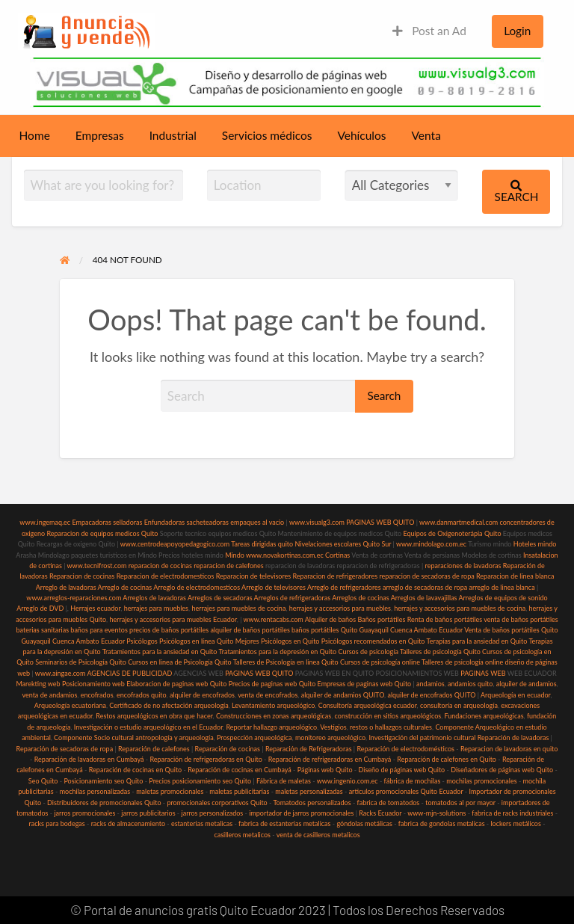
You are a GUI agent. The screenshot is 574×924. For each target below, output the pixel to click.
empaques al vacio (257, 522)
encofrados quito (142, 695)
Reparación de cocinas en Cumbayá (240, 770)
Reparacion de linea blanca (515, 576)
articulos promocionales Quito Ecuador (406, 791)
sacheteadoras (207, 522)
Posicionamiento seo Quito (103, 781)
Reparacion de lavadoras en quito (509, 749)
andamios (430, 684)
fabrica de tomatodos (389, 803)
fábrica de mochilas (413, 781)
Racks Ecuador (380, 813)
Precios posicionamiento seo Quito (200, 781)
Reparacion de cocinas (82, 576)
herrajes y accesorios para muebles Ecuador (173, 619)
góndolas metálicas (364, 823)
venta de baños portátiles (521, 619)
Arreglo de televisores (274, 587)
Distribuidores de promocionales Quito (104, 803)
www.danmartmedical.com (459, 522)
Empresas (100, 135)
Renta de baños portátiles (445, 619)
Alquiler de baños (330, 619)
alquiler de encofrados (202, 695)
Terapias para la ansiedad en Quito (477, 641)
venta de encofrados (268, 695)
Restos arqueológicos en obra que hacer (154, 716)
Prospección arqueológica (254, 737)
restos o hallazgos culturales (391, 727)
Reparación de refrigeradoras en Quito (206, 759)
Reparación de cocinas (228, 749)
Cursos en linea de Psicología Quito (180, 662)
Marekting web (38, 684)
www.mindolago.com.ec (431, 544)
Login (517, 31)
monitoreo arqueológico (330, 737)
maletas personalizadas (309, 791)
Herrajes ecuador (95, 608)
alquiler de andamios (527, 684)
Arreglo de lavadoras (66, 587)
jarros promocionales (84, 813)
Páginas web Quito (325, 770)
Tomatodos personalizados (312, 803)
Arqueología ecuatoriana (70, 705)
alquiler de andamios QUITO (343, 695)
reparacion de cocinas (160, 566)
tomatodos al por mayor (460, 803)
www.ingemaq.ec (46, 522)
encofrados (97, 695)
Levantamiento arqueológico (273, 705)
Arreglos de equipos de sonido (503, 598)
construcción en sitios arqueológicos (388, 716)
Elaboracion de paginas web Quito (176, 684)
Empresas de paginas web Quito (365, 684)
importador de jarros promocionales (301, 813)
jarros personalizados (213, 813)
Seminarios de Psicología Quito (81, 662)
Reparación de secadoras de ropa (65, 749)
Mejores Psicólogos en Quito (278, 641)
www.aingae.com (61, 673)
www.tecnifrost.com (97, 566)
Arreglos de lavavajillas (424, 598)
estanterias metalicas (202, 823)
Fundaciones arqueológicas (484, 716)
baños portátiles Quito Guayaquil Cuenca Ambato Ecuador (377, 630)
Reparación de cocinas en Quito (135, 770)
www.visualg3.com (317, 522)
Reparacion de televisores (254, 576)
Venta (426, 135)
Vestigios (333, 727)
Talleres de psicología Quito (440, 652)
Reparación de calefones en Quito (447, 759)
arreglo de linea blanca (502, 587)
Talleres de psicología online (462, 662)
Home (35, 135)
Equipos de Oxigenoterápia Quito (452, 533)
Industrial (173, 135)
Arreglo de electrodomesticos (197, 587)
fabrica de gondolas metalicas (442, 823)
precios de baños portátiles (169, 630)
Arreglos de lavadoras (154, 598)
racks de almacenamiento (128, 823)
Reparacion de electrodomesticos (166, 576)
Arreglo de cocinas (125, 587)
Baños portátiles (381, 619)
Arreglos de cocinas (361, 598)
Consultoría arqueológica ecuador (368, 705)
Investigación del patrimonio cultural (422, 737)
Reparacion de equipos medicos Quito (102, 533)
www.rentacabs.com (274, 619)
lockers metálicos (516, 823)
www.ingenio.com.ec (348, 781)
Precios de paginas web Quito (272, 684)
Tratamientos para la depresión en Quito (277, 652)
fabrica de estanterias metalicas (284, 823)
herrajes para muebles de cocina (238, 608)
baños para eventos (99, 630)
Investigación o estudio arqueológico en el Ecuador (148, 727)
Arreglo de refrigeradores (344, 587)
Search (517, 192)
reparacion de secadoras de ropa (426, 576)
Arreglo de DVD (40, 608)
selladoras (127, 522)
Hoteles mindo (535, 544)
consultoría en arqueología (459, 705)
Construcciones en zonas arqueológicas (274, 716)
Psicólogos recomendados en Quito (373, 641)
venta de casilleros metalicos (318, 835)
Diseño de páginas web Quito (402, 770)
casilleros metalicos (242, 835)
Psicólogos (141, 641)
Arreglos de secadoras (220, 598)
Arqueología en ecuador (516, 695)
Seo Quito (43, 781)
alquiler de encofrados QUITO (431, 695)
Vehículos (361, 135)
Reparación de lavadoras (513, 737)
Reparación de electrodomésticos (405, 749)
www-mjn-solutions (436, 813)
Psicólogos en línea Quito (196, 641)
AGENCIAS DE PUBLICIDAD (129, 673)
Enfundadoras (164, 522)
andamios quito (470, 684)
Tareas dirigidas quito (262, 544)
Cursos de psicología (368, 652)
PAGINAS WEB (483, 673)
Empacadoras (91, 522)
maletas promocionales (170, 791)
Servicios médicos (267, 135)
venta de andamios (49, 695)
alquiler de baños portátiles (250, 630)
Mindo (235, 555)
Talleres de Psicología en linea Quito (286, 662)
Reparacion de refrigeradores (336, 576)
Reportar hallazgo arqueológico (271, 727)
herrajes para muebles (156, 608)
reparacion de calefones (228, 566)
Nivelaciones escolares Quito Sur (343, 544)
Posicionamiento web (93, 684)
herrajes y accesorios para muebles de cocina (460, 608)
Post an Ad (429, 31)
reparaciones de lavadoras (463, 566)
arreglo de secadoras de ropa (425, 587)
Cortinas (337, 555)
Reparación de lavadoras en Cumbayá (89, 759)
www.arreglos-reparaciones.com (74, 598)
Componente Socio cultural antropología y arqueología (134, 737)
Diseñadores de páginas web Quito (502, 770)
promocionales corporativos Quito (217, 803)
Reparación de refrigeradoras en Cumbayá (330, 759)
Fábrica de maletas (284, 781)
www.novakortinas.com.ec (285, 555)
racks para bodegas (56, 823)
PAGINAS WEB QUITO (380, 522)
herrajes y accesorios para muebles (339, 608)
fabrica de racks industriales (512, 813)
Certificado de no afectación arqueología (169, 705)
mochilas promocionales (481, 781)
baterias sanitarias (42, 630)
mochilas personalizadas (95, 791)
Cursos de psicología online (380, 662)
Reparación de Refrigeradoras (309, 749)
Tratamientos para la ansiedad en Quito (160, 652)
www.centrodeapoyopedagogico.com (175, 544)
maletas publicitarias (239, 791)
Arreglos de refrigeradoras (293, 598)
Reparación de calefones (154, 749)
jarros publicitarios (148, 813)
